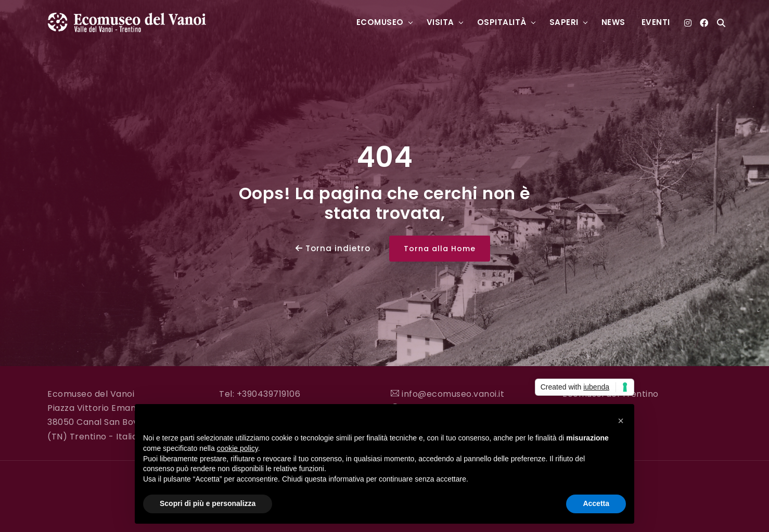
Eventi (656, 22)
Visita (440, 22)
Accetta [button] (596, 503)
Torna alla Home (440, 249)
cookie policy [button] (238, 448)
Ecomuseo (380, 22)
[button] (621, 421)
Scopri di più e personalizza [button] (208, 503)
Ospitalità (502, 22)
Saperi (564, 22)
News (613, 22)
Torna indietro (333, 248)
